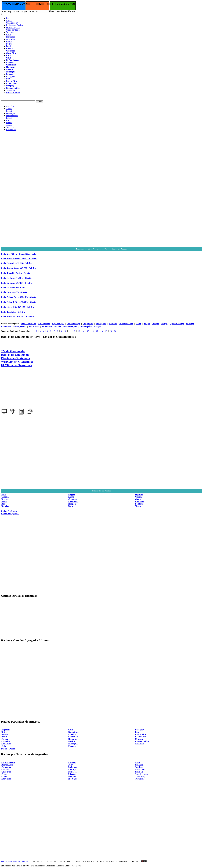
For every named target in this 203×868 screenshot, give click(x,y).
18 (102, 331)
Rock (8, 120)
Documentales (12, 116)
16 (92, 331)
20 (111, 331)
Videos (9, 109)
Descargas (10, 113)
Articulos (10, 106)
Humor (9, 123)
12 (74, 331)
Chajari (9, 21)
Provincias (11, 37)
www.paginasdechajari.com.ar (15, 861)
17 (97, 331)
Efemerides (11, 130)
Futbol (9, 118)
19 (106, 331)
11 (70, 331)
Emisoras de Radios (14, 25)
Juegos (9, 125)
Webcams (10, 32)
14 (83, 331)
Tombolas (10, 127)
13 (79, 331)
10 (66, 331)
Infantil (9, 111)
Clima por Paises (13, 30)
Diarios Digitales (13, 27)
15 (88, 331)
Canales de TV (12, 23)
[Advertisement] (102, 151)
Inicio (9, 18)
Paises (9, 34)
